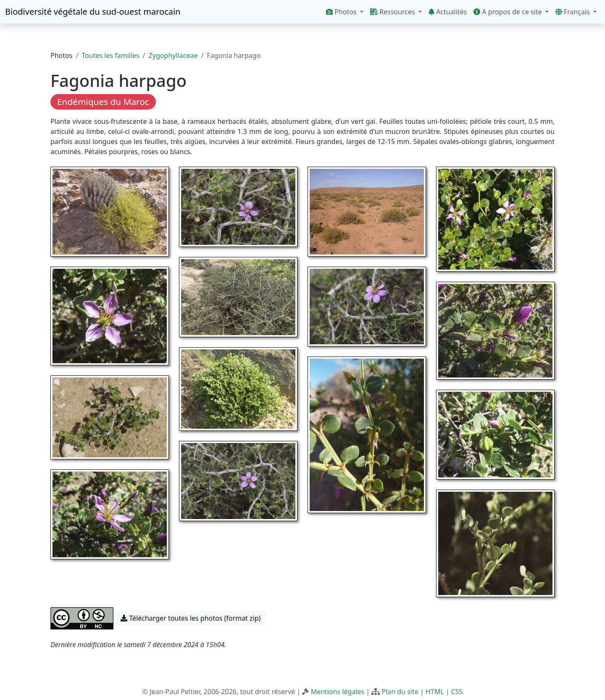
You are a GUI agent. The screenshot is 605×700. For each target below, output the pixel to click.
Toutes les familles (110, 55)
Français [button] (573, 12)
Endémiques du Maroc (103, 102)
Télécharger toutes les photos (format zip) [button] (191, 618)
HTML (435, 692)
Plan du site (400, 692)
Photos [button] (342, 12)
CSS (457, 692)
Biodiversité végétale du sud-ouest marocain (93, 12)
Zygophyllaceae (173, 55)
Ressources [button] (393, 12)
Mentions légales (338, 692)
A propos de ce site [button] (508, 12)
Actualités (448, 12)
